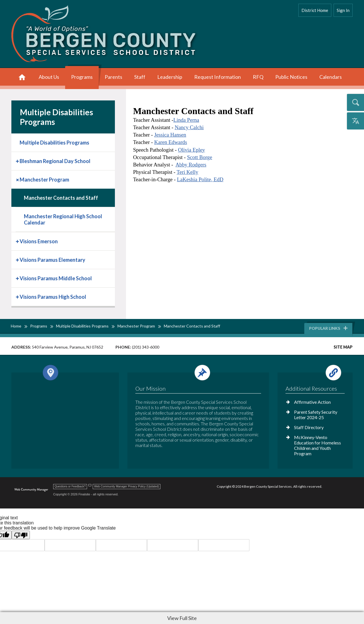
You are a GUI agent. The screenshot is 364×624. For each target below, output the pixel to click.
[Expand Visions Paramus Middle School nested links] (18, 278)
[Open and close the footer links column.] (315, 373)
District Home (315, 10)
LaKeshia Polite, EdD (200, 179)
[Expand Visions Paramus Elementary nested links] (18, 259)
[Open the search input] (355, 102)
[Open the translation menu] (355, 121)
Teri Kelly (187, 172)
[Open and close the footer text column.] (197, 373)
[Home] (22, 78)
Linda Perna (186, 120)
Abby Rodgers (191, 165)
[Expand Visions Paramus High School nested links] (18, 296)
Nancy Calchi (189, 127)
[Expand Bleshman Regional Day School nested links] (18, 161)
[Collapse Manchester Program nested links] (18, 179)
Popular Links (329, 328)
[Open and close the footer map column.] (64, 373)
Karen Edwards (171, 142)
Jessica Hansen (170, 135)
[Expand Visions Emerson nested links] (18, 241)
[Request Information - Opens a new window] (218, 78)
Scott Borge (200, 157)
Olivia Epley (192, 150)
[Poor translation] (21, 535)
